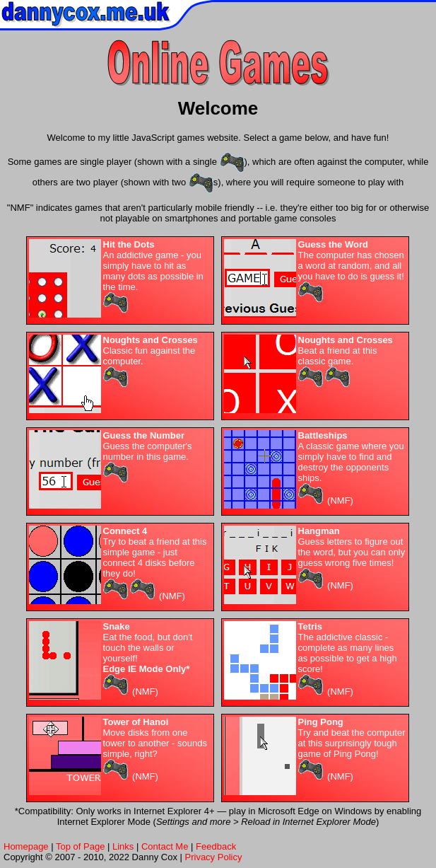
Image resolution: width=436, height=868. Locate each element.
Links (123, 846)
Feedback (216, 846)
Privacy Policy (214, 857)
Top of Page (80, 846)
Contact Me (165, 846)
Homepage (26, 846)
